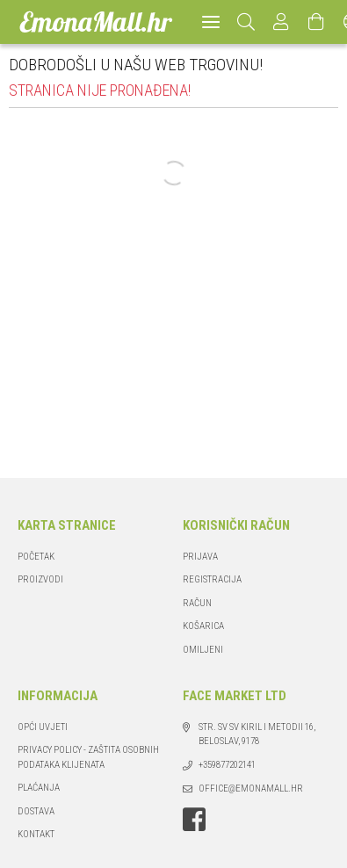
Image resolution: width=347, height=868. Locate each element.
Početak (36, 557)
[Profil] (282, 22)
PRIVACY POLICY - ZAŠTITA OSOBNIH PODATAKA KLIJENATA (88, 757)
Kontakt (36, 834)
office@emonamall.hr (251, 788)
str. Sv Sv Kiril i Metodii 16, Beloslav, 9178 (257, 734)
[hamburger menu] (211, 22)
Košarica (203, 626)
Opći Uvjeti (43, 727)
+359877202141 (227, 765)
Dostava (36, 811)
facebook (194, 820)
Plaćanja (39, 788)
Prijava (200, 557)
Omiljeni (203, 650)
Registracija (212, 579)
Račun (197, 603)
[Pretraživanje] (246, 22)
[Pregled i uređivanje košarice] (317, 22)
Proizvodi (40, 579)
